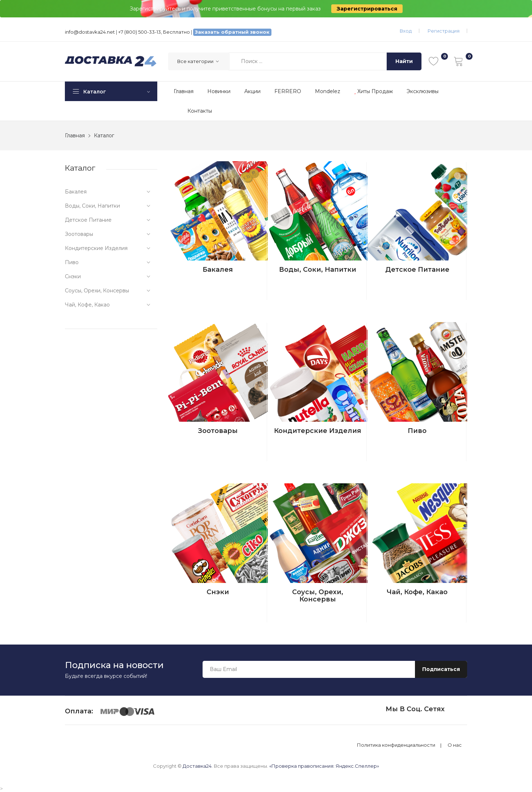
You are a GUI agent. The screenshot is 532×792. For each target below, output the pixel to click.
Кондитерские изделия (318, 431)
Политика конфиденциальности (396, 745)
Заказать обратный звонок (232, 32)
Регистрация (444, 31)
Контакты (200, 111)
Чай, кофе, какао (417, 592)
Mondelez (328, 91)
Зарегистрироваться (367, 9)
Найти (404, 61)
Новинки (219, 91)
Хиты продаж (373, 91)
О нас (455, 745)
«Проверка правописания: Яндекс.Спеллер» (324, 766)
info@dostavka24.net (90, 32)
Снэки (218, 592)
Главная (184, 91)
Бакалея (218, 270)
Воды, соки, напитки (318, 270)
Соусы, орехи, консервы (318, 596)
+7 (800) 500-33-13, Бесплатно (154, 32)
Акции (252, 91)
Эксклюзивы (423, 91)
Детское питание (417, 270)
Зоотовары (218, 431)
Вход (406, 31)
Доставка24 (197, 766)
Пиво (417, 431)
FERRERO (288, 91)
